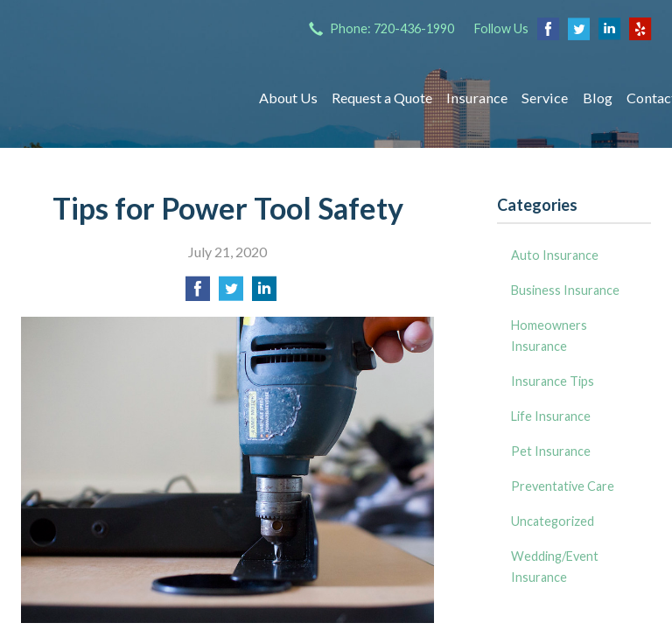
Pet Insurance (551, 451)
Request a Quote (382, 98)
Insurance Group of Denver (124, 98)
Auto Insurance (555, 255)
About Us (288, 98)
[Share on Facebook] (198, 294)
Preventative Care (563, 486)
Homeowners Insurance (549, 336)
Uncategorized (553, 521)
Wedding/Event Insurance (555, 567)
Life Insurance (551, 416)
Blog (598, 98)
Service (545, 98)
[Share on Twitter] (231, 294)
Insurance (477, 98)
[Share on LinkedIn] (264, 294)
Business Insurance (565, 290)
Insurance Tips (553, 381)
